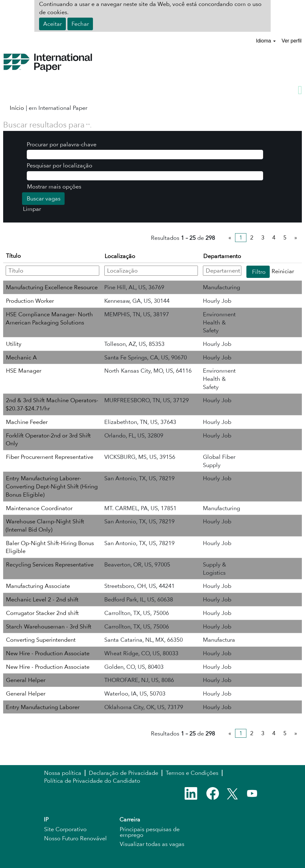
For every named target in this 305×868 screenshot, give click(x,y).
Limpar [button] (32, 209)
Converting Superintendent (41, 640)
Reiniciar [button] (283, 271)
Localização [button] (120, 256)
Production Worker (30, 301)
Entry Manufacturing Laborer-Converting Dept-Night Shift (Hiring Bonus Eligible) (52, 486)
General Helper (26, 680)
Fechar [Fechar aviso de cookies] (80, 24)
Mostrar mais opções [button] (54, 186)
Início (17, 108)
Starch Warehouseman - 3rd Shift (49, 626)
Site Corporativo (65, 829)
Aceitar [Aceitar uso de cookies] (52, 24)
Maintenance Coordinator (39, 508)
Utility (14, 344)
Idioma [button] (266, 41)
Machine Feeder (27, 422)
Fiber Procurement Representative (50, 457)
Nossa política (63, 773)
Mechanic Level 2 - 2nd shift (42, 599)
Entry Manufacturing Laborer (43, 707)
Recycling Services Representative (50, 564)
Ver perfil (292, 41)
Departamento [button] (222, 256)
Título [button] (13, 256)
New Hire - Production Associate (48, 653)
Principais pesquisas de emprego (150, 832)
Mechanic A (21, 357)
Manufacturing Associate (38, 586)
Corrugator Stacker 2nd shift (42, 613)
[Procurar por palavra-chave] (145, 155)
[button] (152, 91)
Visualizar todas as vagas (152, 844)
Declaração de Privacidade (124, 773)
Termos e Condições (192, 773)
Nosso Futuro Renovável (75, 838)
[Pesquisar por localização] (145, 176)
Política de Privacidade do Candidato (92, 781)
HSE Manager (24, 371)
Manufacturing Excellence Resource (52, 287)
